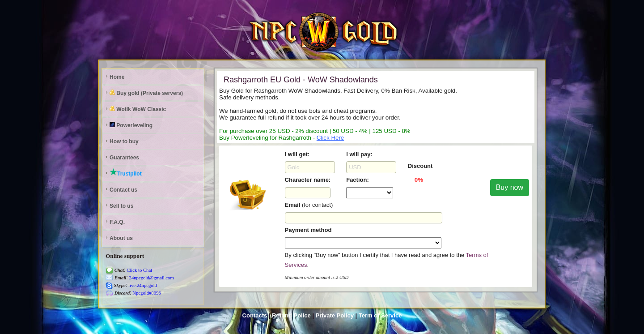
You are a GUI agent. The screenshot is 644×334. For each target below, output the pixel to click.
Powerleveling (131, 125)
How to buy (124, 141)
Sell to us (121, 206)
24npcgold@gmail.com (151, 278)
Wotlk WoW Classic (138, 109)
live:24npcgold (142, 285)
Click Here (330, 138)
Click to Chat (139, 270)
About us (121, 238)
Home (117, 77)
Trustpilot (126, 172)
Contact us (123, 190)
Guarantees (124, 158)
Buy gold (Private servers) (146, 93)
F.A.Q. (117, 222)
